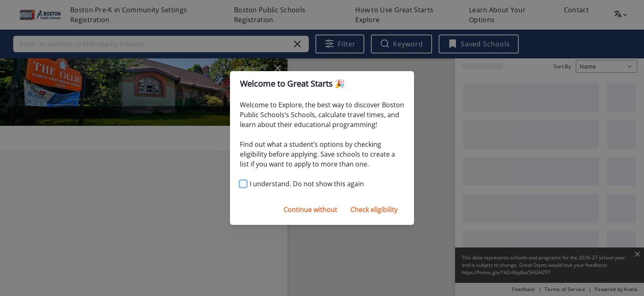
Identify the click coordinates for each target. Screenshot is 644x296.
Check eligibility (374, 210)
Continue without (310, 210)
